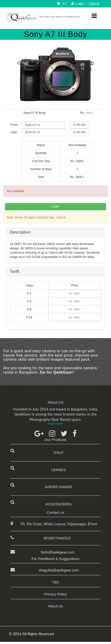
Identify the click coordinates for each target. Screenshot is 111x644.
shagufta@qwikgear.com (58, 570)
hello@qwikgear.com (58, 552)
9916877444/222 (57, 538)
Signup (94, 4)
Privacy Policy (55, 594)
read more (55, 423)
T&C (55, 582)
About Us (55, 606)
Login (80, 4)
